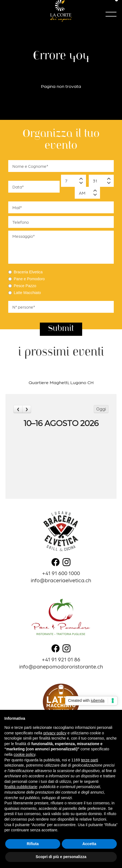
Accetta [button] (89, 844)
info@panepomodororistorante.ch (61, 666)
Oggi (101, 409)
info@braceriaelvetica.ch (61, 580)
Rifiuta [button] (33, 844)
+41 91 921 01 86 (61, 659)
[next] (27, 409)
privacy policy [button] (55, 733)
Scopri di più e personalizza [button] (61, 857)
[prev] (18, 409)
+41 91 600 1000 (61, 573)
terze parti (90, 760)
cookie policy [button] (24, 754)
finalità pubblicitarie (21, 787)
